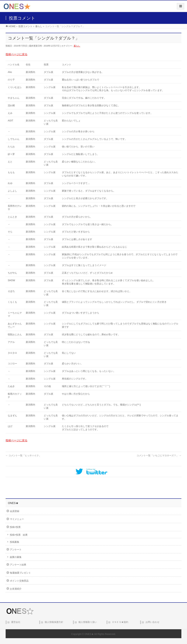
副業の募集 (16, 557)
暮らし (77, 46)
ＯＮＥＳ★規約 (120, 622)
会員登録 (15, 511)
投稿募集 (15, 542)
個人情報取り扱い (88, 622)
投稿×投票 (15, 527)
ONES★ (89, 634)
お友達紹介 (16, 589)
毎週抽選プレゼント (20, 573)
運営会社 (16, 622)
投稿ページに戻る (16, 54)
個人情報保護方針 (54, 622)
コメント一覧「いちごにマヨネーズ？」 (159, 456)
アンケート (16, 550)
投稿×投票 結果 (19, 535)
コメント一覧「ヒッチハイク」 (23, 456)
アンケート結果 (18, 565)
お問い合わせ (152, 622)
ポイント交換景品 (19, 581)
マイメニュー (17, 519)
